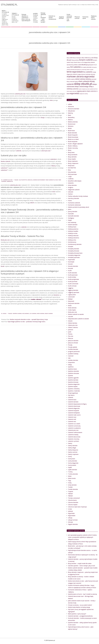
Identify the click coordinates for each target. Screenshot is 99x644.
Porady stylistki (73, 347)
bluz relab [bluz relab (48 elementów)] (85, 58)
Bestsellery (71, 117)
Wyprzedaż (71, 513)
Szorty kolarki (72, 465)
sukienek (19, 151)
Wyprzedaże (72, 516)
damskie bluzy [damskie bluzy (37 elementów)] (70, 65)
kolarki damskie (73, 225)
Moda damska (72, 308)
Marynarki (71, 301)
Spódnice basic (72, 369)
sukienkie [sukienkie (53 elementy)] (75, 89)
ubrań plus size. (46, 151)
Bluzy (70, 150)
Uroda (70, 509)
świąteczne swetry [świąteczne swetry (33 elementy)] (84, 94)
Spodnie (70, 376)
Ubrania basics (72, 500)
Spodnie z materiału (74, 391)
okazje (43, 118)
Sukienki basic (72, 400)
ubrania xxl (10, 181)
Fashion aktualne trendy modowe (78, 196)
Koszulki (70, 268)
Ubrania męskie (73, 505)
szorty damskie (73, 461)
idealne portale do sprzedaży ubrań (79, 207)
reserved (71, 356)
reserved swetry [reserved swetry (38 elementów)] (74, 82)
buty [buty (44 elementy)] (72, 62)
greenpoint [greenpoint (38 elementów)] (91, 65)
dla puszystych (23, 180)
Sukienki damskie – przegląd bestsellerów (80, 616)
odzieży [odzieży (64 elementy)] (83, 79)
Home (70, 201)
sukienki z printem (74, 441)
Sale (69, 358)
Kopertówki (71, 260)
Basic (70, 115)
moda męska (72, 310)
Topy (70, 481)
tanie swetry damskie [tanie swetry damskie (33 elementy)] (72, 91)
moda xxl (30, 180)
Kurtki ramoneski (73, 284)
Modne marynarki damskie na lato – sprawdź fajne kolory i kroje (29, 319)
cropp (70, 176)
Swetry (70, 443)
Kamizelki (71, 214)
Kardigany (71, 218)
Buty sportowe (72, 174)
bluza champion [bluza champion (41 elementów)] (77, 58)
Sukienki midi (72, 419)
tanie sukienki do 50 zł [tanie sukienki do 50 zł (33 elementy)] (92, 89)
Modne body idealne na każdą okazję (79, 607)
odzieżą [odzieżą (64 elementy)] (88, 79)
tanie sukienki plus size (52, 180)
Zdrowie (70, 522)
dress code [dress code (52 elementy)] (78, 65)
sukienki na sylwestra (74, 428)
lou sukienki (33, 313)
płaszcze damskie (73, 341)
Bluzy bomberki (73, 155)
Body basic (71, 166)
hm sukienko (26, 313)
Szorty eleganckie (73, 463)
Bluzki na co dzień (73, 139)
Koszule (70, 264)
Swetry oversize (73, 452)
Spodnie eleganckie (74, 384)
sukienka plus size (20, 94)
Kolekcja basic (72, 227)
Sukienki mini (72, 421)
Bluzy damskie (72, 157)
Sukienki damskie (73, 402)
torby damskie (72, 485)
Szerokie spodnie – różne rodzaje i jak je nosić (82, 566)
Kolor (51, 100)
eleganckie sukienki (74, 190)
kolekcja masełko (73, 231)
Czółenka (71, 179)
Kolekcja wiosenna (74, 238)
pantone (71, 330)
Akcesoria (71, 106)
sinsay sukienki (49, 313)
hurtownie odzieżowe (74, 205)
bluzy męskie (72, 159)
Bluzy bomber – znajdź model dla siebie (80, 563)
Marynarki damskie (74, 303)
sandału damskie (73, 360)
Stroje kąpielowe (73, 393)
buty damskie (72, 172)
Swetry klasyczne (73, 450)
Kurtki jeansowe (73, 275)
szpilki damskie (73, 470)
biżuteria (56, 295)
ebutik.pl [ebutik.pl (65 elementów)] (84, 65)
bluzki (3, 266)
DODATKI (71, 183)
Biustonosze (72, 124)
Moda (5, 313)
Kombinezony (72, 242)
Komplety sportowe (74, 257)
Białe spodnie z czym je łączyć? (77, 614)
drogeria (71, 187)
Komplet (71, 246)
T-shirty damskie (73, 474)
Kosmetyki (71, 262)
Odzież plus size (73, 325)
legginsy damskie (73, 290)
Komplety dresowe (74, 251)
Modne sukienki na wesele (76, 314)
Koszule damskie (73, 266)
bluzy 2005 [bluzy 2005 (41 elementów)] (91, 58)
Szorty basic (72, 459)
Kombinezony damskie (75, 244)
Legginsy (71, 288)
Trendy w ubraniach (74, 498)
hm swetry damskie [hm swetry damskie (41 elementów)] (86, 67)
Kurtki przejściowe (73, 279)
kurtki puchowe (73, 281)
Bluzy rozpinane (73, 161)
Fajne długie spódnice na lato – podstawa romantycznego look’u (26, 322)
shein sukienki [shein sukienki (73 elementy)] (84, 81)
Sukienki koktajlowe (74, 413)
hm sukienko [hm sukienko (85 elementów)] (76, 67)
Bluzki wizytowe (73, 141)
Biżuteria (71, 126)
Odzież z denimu (73, 327)
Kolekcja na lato (73, 233)
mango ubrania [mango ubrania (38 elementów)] (81, 74)
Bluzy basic (71, 152)
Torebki (70, 487)
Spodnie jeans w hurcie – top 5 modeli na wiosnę (82, 594)
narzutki (70, 316)
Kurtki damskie (72, 273)
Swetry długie (72, 448)
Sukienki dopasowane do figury (77, 404)
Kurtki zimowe (72, 286)
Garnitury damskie (74, 198)
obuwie (70, 321)
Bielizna (70, 120)
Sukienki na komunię (74, 426)
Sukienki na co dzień (74, 424)
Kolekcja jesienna (73, 229)
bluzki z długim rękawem (75, 144)
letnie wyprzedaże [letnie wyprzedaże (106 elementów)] (75, 72)
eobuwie (71, 192)
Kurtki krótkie (72, 277)
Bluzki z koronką (73, 148)
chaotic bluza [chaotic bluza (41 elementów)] (77, 62)
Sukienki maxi (72, 417)
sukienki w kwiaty (73, 435)
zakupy (70, 518)
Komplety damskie (74, 249)
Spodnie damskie (73, 380)
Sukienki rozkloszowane (75, 432)
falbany (54, 166)
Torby (70, 483)
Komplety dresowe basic (75, 253)
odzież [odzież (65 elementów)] (77, 79)
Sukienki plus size (8, 180)
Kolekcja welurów (73, 236)
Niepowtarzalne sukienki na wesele (78, 319)
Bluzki (70, 128)
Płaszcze (71, 338)
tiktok (70, 476)
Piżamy (70, 334)
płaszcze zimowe (73, 343)
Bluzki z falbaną (73, 146)
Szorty (70, 456)
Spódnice (71, 367)
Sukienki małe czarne (74, 415)
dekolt (32, 203)
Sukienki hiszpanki (73, 411)
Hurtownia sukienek (74, 203)
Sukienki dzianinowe (74, 406)
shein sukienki (40, 313)
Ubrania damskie (73, 502)
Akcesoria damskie (74, 109)
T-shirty (70, 472)
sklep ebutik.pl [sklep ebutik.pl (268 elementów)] (83, 84)
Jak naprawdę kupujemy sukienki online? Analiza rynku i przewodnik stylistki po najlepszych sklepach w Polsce (82, 537)
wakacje (70, 511)
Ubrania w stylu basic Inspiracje (77, 507)
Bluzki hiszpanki (73, 135)
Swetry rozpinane (73, 454)
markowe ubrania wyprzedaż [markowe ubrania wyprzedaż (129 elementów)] (81, 77)
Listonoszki (71, 297)
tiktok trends (72, 478)
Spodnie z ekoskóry (74, 389)
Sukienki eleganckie (74, 408)
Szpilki (70, 467)
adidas (70, 104)
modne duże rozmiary (39, 180)
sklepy (70, 365)
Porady (70, 345)
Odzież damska (73, 323)
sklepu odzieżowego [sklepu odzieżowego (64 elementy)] (81, 86)
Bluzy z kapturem (73, 163)
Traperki (71, 491)
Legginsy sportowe (74, 292)
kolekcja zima (72, 240)
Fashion (70, 194)
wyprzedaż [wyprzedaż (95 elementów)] (75, 93)
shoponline (71, 362)
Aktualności (71, 111)
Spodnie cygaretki (73, 378)
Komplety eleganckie (74, 255)
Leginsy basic (72, 295)
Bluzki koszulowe (73, 137)
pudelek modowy (73, 354)
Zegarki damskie (73, 524)
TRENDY (70, 494)
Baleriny (70, 113)
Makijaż (70, 299)
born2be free (72, 168)
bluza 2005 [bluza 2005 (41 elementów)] (70, 58)
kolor (54, 192)
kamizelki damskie (73, 216)
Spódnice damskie (73, 371)
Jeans (70, 209)
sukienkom (53, 159)
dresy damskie (72, 185)
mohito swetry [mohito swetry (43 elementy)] (71, 79)
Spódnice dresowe (74, 373)
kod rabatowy (72, 222)
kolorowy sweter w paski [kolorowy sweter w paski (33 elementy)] (88, 69)
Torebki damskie (73, 489)
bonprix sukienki (17, 313)
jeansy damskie (73, 211)
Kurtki (70, 271)
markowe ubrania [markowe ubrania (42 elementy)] (90, 74)
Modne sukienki (5, 161)
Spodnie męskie (73, 386)
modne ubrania (37, 299)
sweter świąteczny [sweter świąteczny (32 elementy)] (83, 89)
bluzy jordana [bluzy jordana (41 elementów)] (75, 60)
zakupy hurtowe (73, 520)
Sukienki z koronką (74, 439)
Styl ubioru (71, 395)
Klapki (70, 220)
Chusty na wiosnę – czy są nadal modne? (80, 605)
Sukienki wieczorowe (74, 437)
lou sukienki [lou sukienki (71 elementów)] (88, 72)
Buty (69, 170)
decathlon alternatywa (75, 181)
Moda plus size (5, 240)
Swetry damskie (73, 446)
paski (70, 332)
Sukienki (71, 397)
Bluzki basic (72, 131)
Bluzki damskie (72, 133)
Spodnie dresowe (73, 382)
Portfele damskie (73, 349)
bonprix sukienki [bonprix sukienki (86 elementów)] (86, 60)
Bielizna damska (73, 122)
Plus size (71, 336)
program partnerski (74, 351)
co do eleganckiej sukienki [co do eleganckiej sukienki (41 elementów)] (88, 62)
